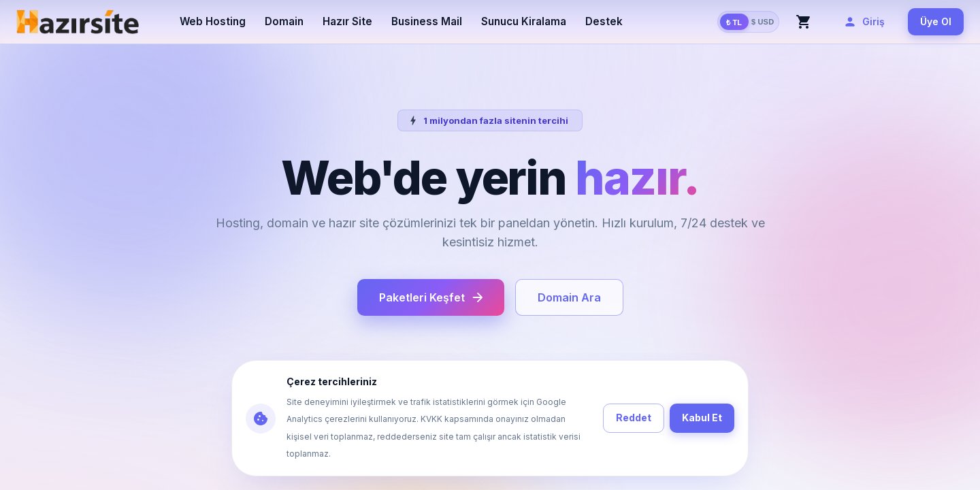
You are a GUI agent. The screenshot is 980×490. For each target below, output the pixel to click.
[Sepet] (804, 22)
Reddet (634, 418)
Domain (284, 21)
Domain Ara (569, 297)
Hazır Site (347, 21)
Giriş (865, 22)
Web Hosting (213, 21)
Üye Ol (936, 22)
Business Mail (427, 21)
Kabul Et (702, 418)
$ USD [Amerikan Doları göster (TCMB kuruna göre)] (763, 22)
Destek (604, 21)
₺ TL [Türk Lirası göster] (734, 22)
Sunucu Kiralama (524, 21)
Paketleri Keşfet (431, 297)
